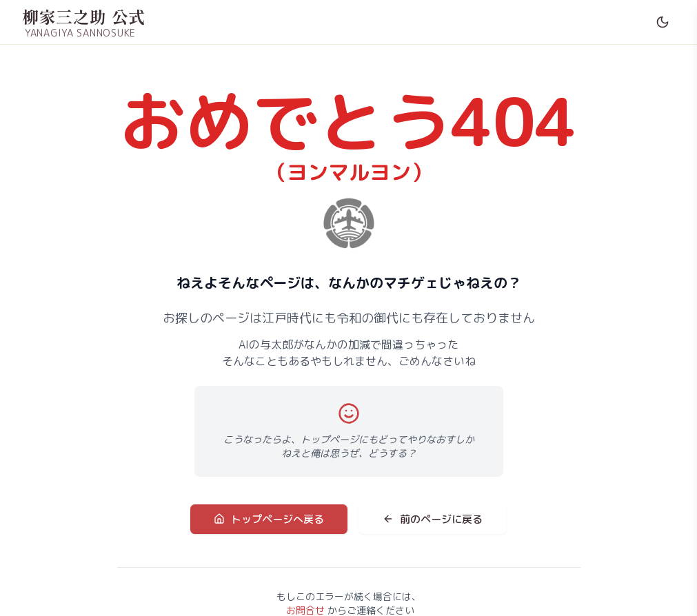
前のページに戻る (428, 519)
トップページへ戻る (274, 519)
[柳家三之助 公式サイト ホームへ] (84, 22)
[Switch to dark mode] (663, 22)
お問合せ (305, 609)
